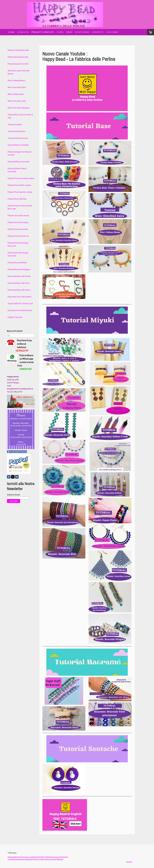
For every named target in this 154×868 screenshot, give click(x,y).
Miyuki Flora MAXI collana (19, 185)
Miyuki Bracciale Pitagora (19, 269)
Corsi (60, 32)
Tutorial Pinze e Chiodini (18, 145)
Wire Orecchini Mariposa (19, 108)
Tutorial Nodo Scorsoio (18, 138)
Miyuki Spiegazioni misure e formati (20, 153)
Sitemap (60, 859)
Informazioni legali (14, 857)
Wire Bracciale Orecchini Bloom (18, 72)
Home (12, 32)
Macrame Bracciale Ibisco (19, 290)
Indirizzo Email (13, 495)
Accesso (129, 862)
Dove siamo (82, 32)
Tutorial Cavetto (15, 124)
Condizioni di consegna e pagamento (21, 859)
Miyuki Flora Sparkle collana (20, 192)
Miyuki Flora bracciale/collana (21, 178)
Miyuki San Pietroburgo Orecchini (18, 254)
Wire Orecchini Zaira (17, 87)
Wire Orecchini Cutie (17, 101)
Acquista (23, 32)
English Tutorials (15, 317)
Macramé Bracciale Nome (19, 276)
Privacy (37, 859)
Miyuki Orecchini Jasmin (18, 215)
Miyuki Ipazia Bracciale (18, 57)
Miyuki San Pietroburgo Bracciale (18, 244)
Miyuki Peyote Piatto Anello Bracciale (20, 207)
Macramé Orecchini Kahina (19, 297)
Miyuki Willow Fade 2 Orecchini (17, 170)
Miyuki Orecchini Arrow (18, 236)
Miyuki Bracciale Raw (17, 199)
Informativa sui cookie (49, 859)
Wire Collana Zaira (16, 94)
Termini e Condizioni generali (32, 857)
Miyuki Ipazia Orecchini (18, 64)
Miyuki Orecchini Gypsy (18, 222)
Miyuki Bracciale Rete (17, 262)
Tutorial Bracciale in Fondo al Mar (20, 116)
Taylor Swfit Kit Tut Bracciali (20, 303)
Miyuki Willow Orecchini (18, 162)
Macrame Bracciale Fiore (19, 283)
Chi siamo (112, 32)
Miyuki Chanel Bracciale (18, 50)
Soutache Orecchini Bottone (20, 310)
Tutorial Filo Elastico (17, 131)
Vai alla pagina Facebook (17, 452)
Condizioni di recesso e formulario (55, 857)
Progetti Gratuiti (43, 32)
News (70, 32)
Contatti (98, 32)
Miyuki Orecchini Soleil (18, 229)
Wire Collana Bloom (16, 80)
